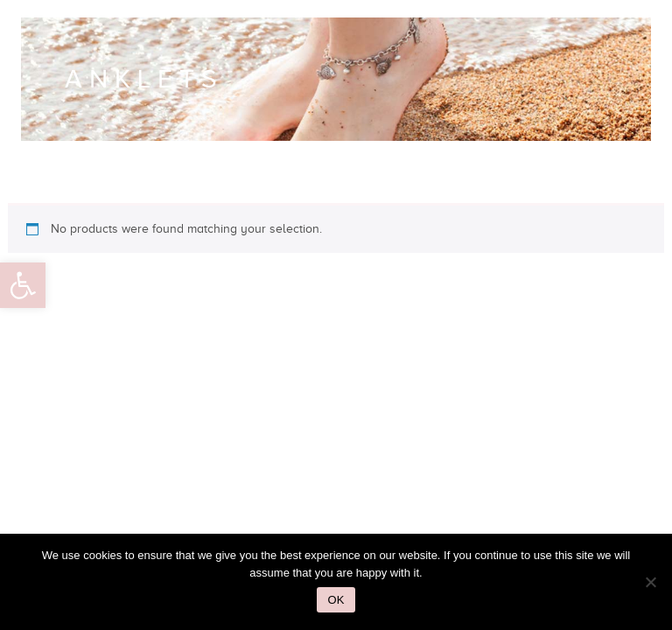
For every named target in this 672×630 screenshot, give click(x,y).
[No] (650, 582)
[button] (23, 285)
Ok (336, 600)
